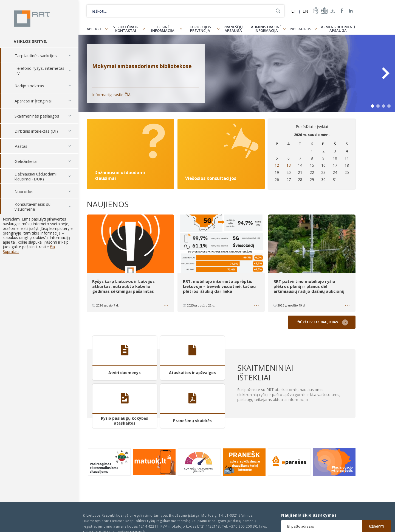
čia (52, 247)
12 (277, 165)
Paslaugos (301, 29)
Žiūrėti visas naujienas (318, 322)
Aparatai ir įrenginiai (33, 101)
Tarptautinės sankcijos (36, 56)
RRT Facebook (342, 11)
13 (289, 165)
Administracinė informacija (266, 29)
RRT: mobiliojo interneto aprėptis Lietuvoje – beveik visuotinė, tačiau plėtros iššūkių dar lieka (219, 286)
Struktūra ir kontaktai (126, 29)
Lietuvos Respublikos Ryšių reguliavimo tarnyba (32, 19)
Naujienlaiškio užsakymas (309, 515)
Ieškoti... (278, 11)
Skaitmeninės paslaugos (37, 116)
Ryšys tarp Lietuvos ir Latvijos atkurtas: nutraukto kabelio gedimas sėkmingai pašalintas (123, 286)
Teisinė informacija (163, 29)
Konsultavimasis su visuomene (33, 207)
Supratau (11, 252)
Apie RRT (94, 29)
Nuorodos (24, 192)
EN (305, 11)
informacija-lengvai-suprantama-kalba (324, 11)
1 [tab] (373, 106)
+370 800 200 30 (243, 526)
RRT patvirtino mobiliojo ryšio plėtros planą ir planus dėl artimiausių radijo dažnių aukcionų (310, 286)
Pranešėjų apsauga (233, 29)
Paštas (21, 146)
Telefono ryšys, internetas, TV (40, 71)
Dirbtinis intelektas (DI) (36, 131)
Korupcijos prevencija (200, 29)
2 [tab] (378, 106)
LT (294, 11)
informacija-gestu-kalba (316, 11)
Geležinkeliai (26, 161)
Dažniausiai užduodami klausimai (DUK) (36, 177)
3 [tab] (383, 106)
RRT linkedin (351, 11)
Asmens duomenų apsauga (338, 29)
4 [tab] (389, 106)
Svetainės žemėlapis (333, 11)
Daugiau (167, 307)
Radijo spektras (29, 86)
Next (385, 73)
